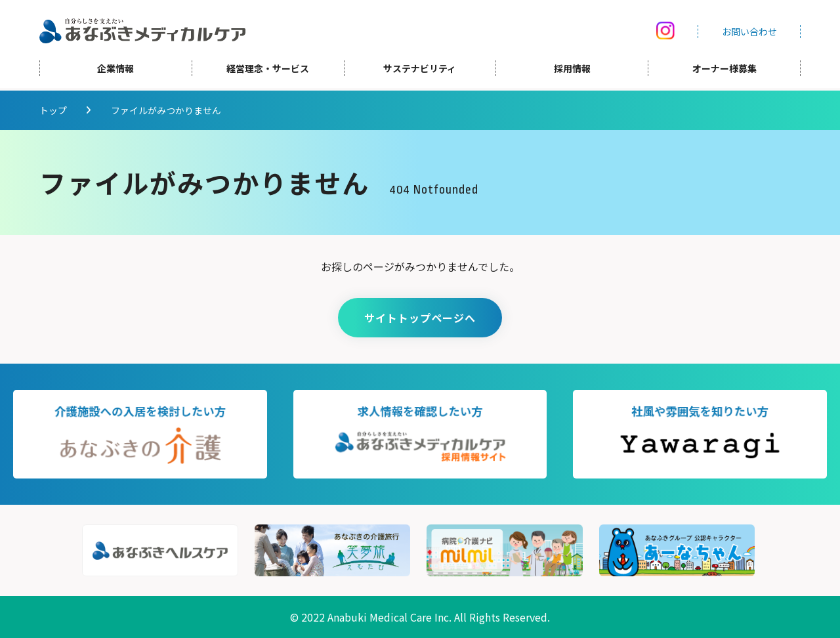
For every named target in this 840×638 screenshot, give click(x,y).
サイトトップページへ (420, 318)
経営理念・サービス (268, 71)
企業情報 (115, 71)
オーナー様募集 (724, 71)
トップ (53, 110)
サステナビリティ (420, 71)
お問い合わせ (749, 33)
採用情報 (572, 71)
